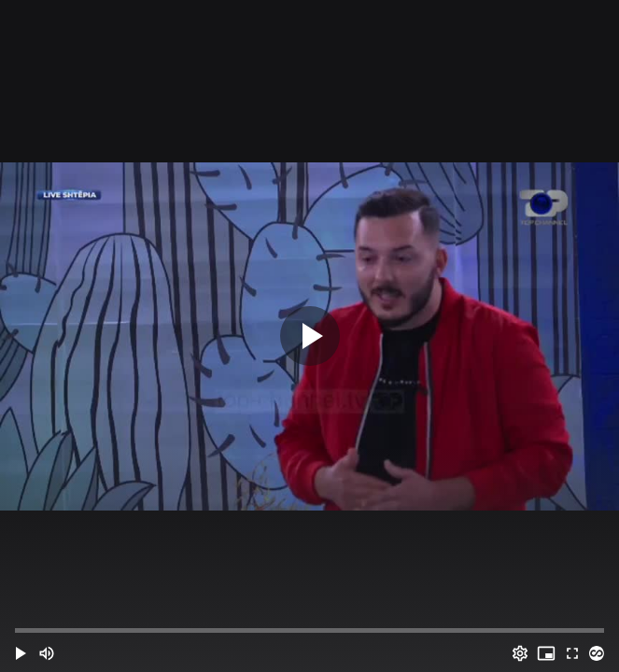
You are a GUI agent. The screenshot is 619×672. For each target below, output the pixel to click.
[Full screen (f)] (572, 653)
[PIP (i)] (546, 653)
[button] (21, 653)
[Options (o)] (520, 653)
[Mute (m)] (47, 653)
